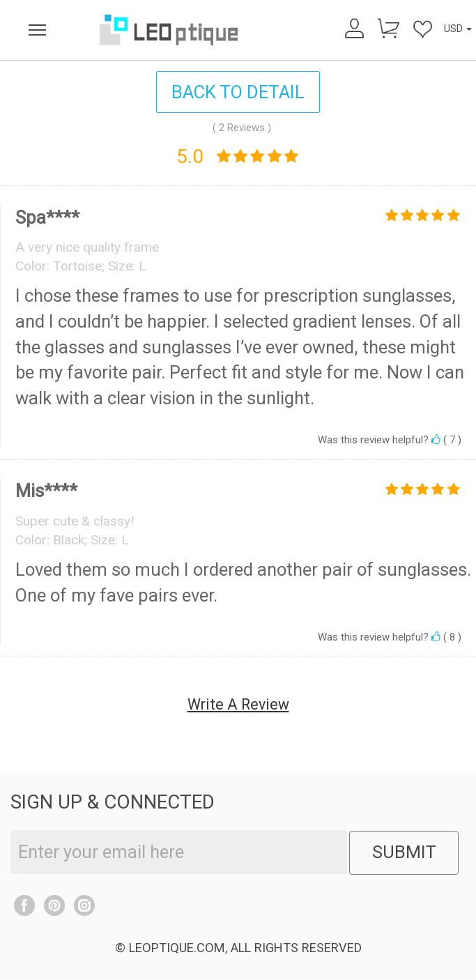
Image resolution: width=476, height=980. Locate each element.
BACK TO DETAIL (238, 92)
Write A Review (238, 704)
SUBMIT (404, 852)
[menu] (37, 30)
